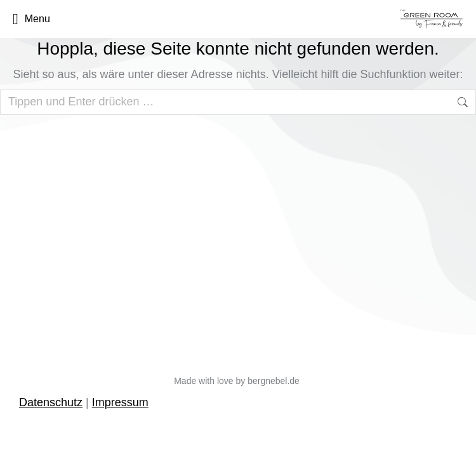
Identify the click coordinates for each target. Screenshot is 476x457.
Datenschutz (51, 402)
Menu (31, 19)
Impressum (120, 402)
